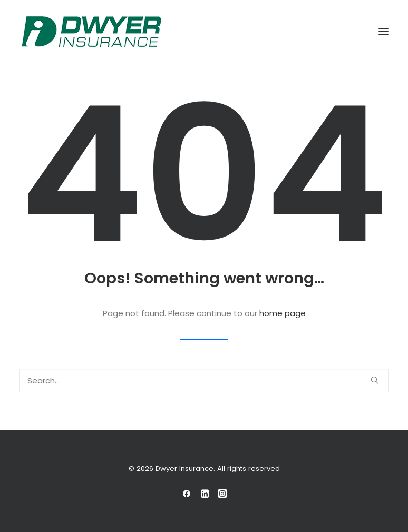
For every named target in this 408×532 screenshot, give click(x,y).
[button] (384, 32)
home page (283, 313)
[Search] (204, 381)
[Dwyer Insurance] (91, 32)
